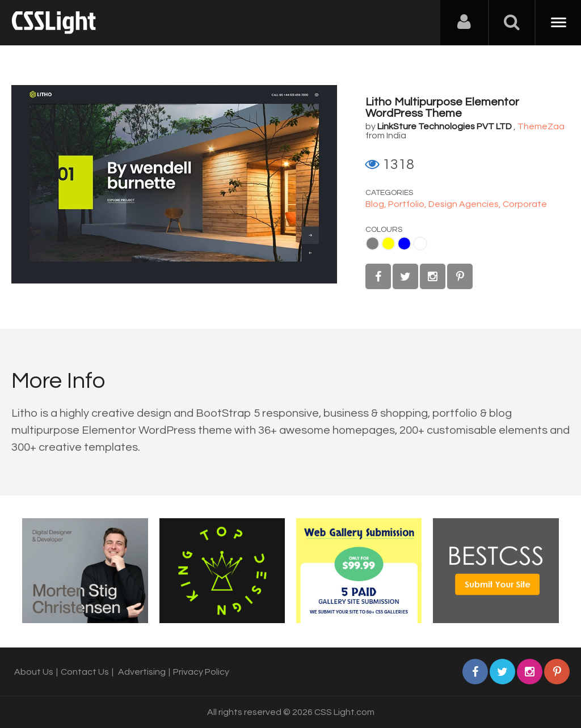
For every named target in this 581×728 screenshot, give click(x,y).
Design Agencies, (466, 204)
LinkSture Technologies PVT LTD (445, 126)
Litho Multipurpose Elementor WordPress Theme (442, 108)
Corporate (525, 204)
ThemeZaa (541, 126)
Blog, (377, 204)
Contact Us (85, 672)
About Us (34, 672)
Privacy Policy (201, 672)
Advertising (142, 672)
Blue (404, 244)
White (420, 244)
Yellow (388, 244)
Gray (372, 244)
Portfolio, (408, 204)
